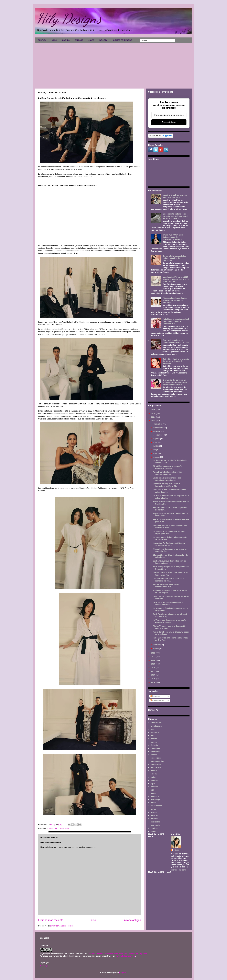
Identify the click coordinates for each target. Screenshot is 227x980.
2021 (154, 657)
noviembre (158, 428)
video (153, 831)
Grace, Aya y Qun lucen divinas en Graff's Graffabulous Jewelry (173, 237)
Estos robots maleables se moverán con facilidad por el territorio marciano (175, 216)
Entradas (155, 696)
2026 (154, 410)
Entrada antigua (132, 920)
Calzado (154, 745)
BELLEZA (103, 40)
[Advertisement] (113, 65)
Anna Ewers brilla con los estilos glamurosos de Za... (168, 473)
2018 (154, 668)
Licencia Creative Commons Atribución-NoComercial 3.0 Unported (118, 954)
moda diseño (156, 806)
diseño (61, 828)
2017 (154, 671)
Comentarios (157, 700)
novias (154, 812)
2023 (154, 421)
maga (153, 793)
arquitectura (156, 726)
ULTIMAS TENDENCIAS (122, 40)
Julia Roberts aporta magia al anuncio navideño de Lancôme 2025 (176, 321)
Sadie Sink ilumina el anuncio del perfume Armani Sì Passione (176, 361)
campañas (155, 748)
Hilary (177, 850)
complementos (157, 761)
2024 (154, 417)
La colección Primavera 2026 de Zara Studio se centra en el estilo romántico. (176, 279)
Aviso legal (44, 966)
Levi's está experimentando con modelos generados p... (167, 479)
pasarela (154, 815)
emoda (154, 774)
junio (156, 446)
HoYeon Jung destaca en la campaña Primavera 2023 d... (169, 621)
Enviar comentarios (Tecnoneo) (63, 926)
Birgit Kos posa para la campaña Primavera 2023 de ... (167, 467)
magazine (155, 796)
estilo (153, 777)
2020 (154, 660)
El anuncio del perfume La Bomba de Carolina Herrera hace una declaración (175, 382)
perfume (154, 819)
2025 (154, 413)
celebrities (155, 752)
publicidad (155, 822)
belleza (154, 739)
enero (156, 648)
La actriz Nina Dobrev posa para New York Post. (175, 196)
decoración (156, 767)
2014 (154, 682)
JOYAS (91, 40)
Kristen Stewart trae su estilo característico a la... (166, 586)
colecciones (52, 828)
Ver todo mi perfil (179, 870)
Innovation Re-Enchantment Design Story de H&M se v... (169, 544)
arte (152, 729)
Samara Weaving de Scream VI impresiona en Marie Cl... (167, 485)
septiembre (159, 435)
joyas (153, 783)
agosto (157, 439)
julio (156, 442)
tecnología (155, 825)
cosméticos (156, 764)
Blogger (123, 972)
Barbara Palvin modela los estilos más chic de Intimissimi (174, 258)
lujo (152, 790)
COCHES (66, 40)
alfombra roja (156, 723)
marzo (156, 457)
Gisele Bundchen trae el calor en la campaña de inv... (169, 580)
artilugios (155, 732)
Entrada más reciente (51, 920)
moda (67, 828)
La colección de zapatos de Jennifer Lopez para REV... (169, 532)
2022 (154, 653)
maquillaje (155, 799)
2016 (154, 675)
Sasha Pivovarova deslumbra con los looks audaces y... (170, 562)
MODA (54, 40)
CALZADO (79, 40)
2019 (154, 664)
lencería (154, 787)
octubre (157, 431)
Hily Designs (69, 18)
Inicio (93, 920)
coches (154, 755)
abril (156, 453)
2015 (154, 679)
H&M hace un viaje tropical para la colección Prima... (168, 603)
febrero (157, 645)
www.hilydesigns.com (125, 956)
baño (153, 735)
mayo (156, 450)
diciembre (158, 424)
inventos (154, 780)
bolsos (154, 742)
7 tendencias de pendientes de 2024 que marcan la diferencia (175, 300)
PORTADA (42, 40)
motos (153, 809)
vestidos (154, 828)
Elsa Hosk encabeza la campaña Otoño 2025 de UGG (176, 341)
